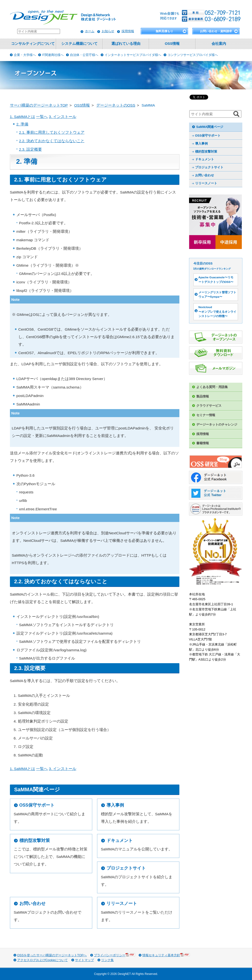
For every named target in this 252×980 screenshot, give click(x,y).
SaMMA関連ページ (210, 127)
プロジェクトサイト (126, 868)
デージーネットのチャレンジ (217, 424)
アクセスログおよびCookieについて (42, 960)
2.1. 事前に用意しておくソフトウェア (52, 132)
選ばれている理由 (126, 44)
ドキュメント (120, 840)
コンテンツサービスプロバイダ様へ (193, 55)
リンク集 (107, 960)
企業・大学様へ (25, 55)
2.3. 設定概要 (31, 149)
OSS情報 (172, 44)
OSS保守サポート (37, 805)
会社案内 (219, 44)
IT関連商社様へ (53, 55)
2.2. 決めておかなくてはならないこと (52, 141)
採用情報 (128, 31)
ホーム (90, 31)
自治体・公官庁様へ (84, 55)
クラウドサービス (209, 406)
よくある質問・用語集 (212, 387)
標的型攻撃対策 (35, 840)
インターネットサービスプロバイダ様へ (133, 55)
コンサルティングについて (33, 44)
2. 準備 (22, 124)
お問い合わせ (32, 903)
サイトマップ (84, 960)
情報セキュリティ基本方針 (166, 955)
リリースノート (122, 903)
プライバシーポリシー (115, 955)
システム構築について (79, 44)
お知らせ (108, 31)
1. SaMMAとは (23, 117)
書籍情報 (203, 443)
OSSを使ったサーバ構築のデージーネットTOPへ (52, 955)
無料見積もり (164, 31)
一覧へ (42, 117)
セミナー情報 (206, 415)
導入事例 (115, 805)
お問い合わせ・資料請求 (216, 31)
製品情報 (203, 396)
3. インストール (63, 117)
